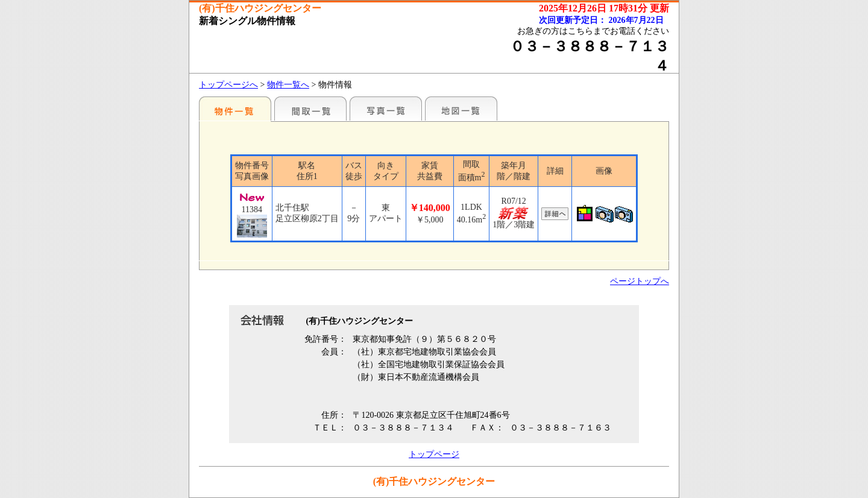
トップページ (434, 454)
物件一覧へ (288, 85)
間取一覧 (310, 109)
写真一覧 (386, 109)
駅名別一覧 (235, 109)
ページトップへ (640, 281)
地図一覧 (461, 109)
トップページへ (228, 85)
